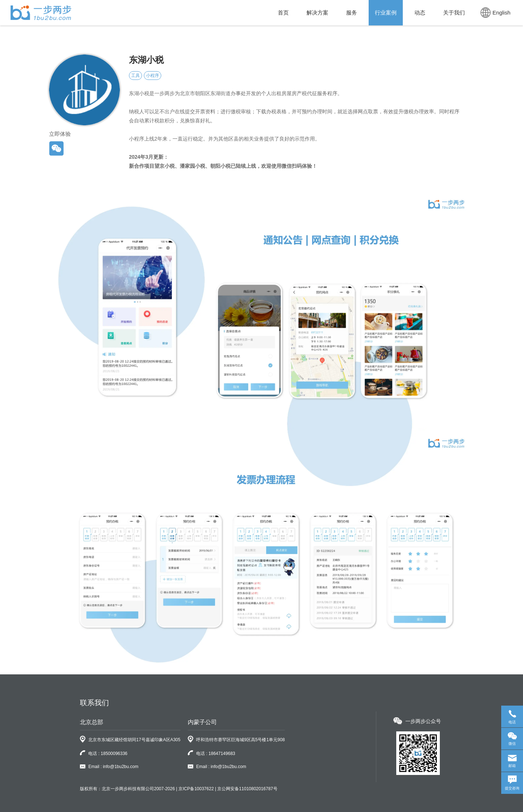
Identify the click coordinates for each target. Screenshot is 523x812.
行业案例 (386, 13)
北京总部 (92, 722)
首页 (283, 13)
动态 (420, 13)
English (495, 13)
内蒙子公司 (202, 722)
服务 (352, 13)
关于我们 (454, 13)
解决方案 (317, 13)
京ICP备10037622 (196, 789)
